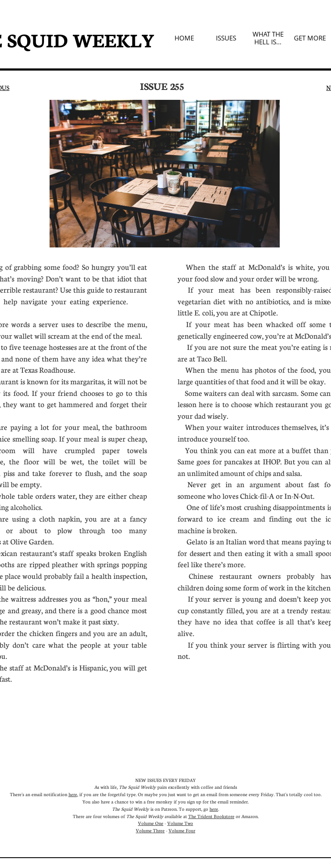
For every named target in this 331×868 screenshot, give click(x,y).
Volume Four (182, 830)
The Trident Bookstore (211, 816)
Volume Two (180, 823)
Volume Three (150, 830)
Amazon (250, 816)
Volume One (151, 823)
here (73, 794)
